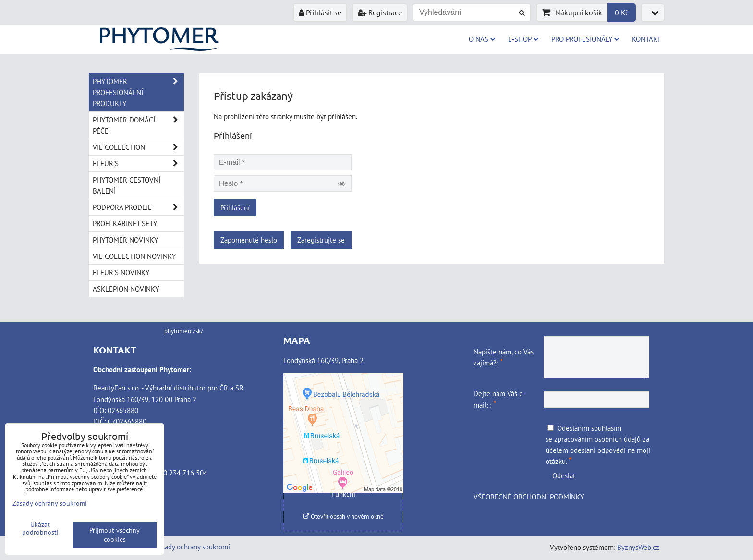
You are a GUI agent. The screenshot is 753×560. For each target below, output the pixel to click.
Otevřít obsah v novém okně (343, 517)
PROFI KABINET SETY (125, 223)
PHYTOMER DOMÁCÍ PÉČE (138, 125)
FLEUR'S (138, 164)
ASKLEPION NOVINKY (126, 289)
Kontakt (646, 39)
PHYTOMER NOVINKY (125, 240)
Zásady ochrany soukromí (192, 547)
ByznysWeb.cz (638, 547)
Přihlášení (235, 207)
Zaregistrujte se (321, 240)
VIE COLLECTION (138, 147)
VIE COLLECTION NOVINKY (134, 256)
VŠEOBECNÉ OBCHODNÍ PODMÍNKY (529, 497)
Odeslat (564, 475)
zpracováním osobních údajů (597, 439)
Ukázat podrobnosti (40, 528)
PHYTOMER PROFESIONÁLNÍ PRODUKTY (138, 92)
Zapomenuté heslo (249, 240)
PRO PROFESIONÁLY (585, 39)
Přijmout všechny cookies (115, 535)
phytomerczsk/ (184, 331)
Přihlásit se (320, 12)
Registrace (380, 12)
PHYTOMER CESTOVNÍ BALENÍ (127, 185)
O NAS (482, 39)
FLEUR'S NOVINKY (121, 272)
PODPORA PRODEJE (138, 207)
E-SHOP (523, 39)
